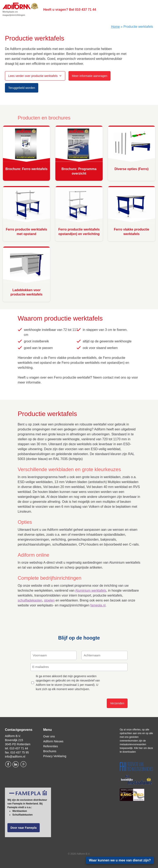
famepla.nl (98, 605)
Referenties (51, 746)
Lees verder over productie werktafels (33, 76)
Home (115, 27)
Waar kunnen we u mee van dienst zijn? (120, 860)
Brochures (50, 751)
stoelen (49, 600)
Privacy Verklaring (55, 756)
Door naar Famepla (24, 828)
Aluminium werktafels (91, 590)
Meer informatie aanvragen (89, 76)
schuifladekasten (30, 600)
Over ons (49, 736)
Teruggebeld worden (22, 88)
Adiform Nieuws (53, 741)
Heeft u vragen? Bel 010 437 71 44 (70, 10)
